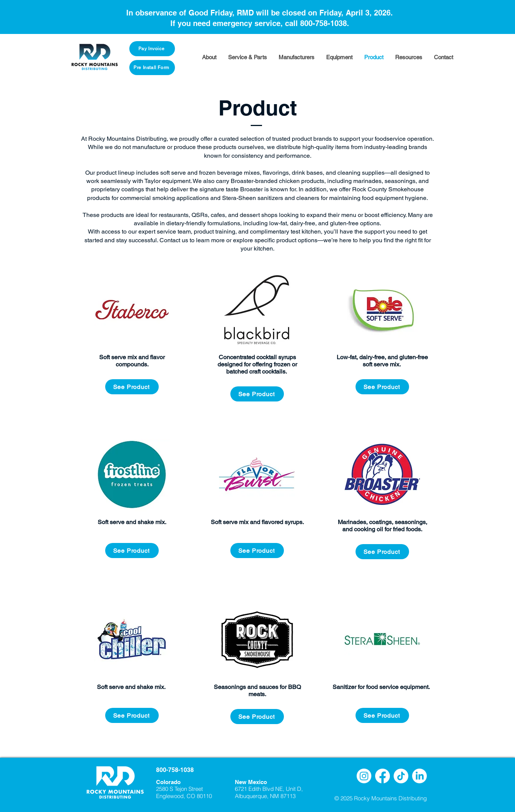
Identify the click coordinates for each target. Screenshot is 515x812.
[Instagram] (364, 776)
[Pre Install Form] (152, 68)
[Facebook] (382, 776)
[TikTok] (401, 776)
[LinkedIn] (419, 776)
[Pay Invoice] (152, 49)
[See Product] (132, 387)
